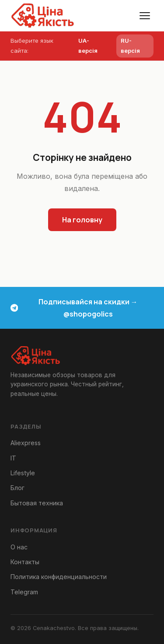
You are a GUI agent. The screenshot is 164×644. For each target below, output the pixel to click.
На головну (82, 220)
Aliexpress (26, 443)
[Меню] (145, 16)
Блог (17, 488)
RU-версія (130, 46)
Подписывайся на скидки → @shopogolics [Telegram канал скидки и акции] (74, 308)
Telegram (24, 592)
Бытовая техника (37, 503)
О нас (19, 547)
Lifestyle (23, 473)
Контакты (25, 562)
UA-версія (88, 46)
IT (13, 458)
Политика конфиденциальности (59, 577)
